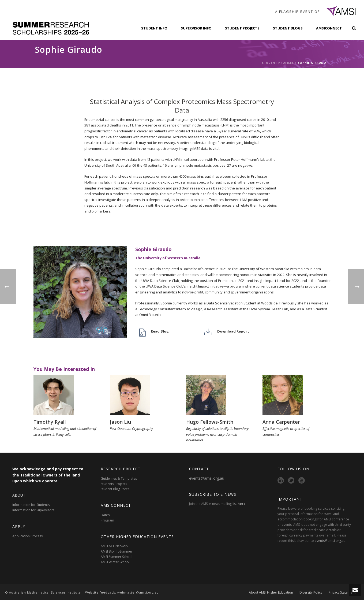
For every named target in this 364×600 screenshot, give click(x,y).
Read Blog (160, 331)
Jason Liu (120, 422)
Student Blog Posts (115, 489)
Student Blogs (288, 28)
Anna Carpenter (281, 422)
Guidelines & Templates (119, 478)
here (242, 504)
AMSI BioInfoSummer (117, 551)
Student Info (154, 28)
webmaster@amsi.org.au (138, 592)
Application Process (27, 536)
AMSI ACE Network (115, 546)
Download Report (233, 331)
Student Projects (242, 28)
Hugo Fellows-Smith (210, 422)
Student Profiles (278, 63)
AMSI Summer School (117, 557)
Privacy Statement (342, 592)
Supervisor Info (196, 28)
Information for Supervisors (33, 510)
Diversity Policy (311, 592)
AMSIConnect (329, 28)
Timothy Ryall (50, 422)
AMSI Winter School (115, 562)
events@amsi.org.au (207, 478)
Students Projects (114, 484)
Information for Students (31, 505)
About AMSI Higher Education (271, 592)
